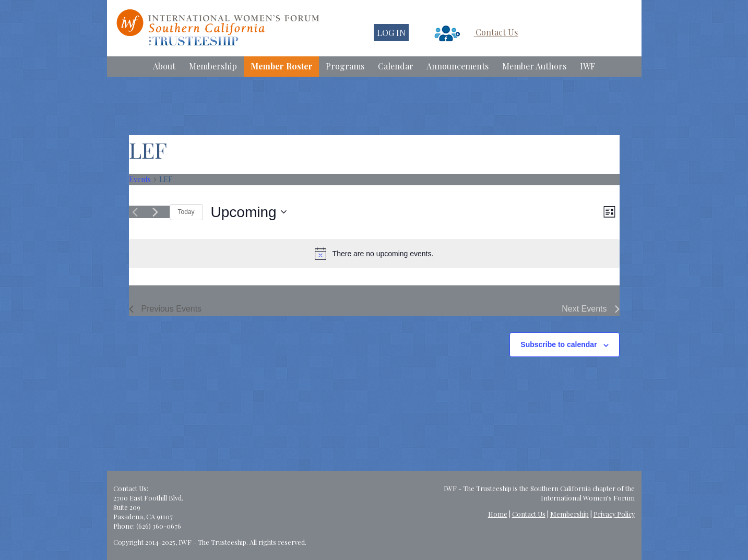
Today (186, 212)
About (164, 66)
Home (498, 514)
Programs (345, 66)
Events (140, 179)
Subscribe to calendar (559, 344)
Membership (213, 66)
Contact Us (497, 33)
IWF (587, 66)
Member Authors (534, 66)
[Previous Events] (135, 212)
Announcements (458, 66)
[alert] (374, 254)
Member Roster (282, 66)
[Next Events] (156, 212)
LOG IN (391, 33)
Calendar (396, 66)
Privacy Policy (614, 514)
